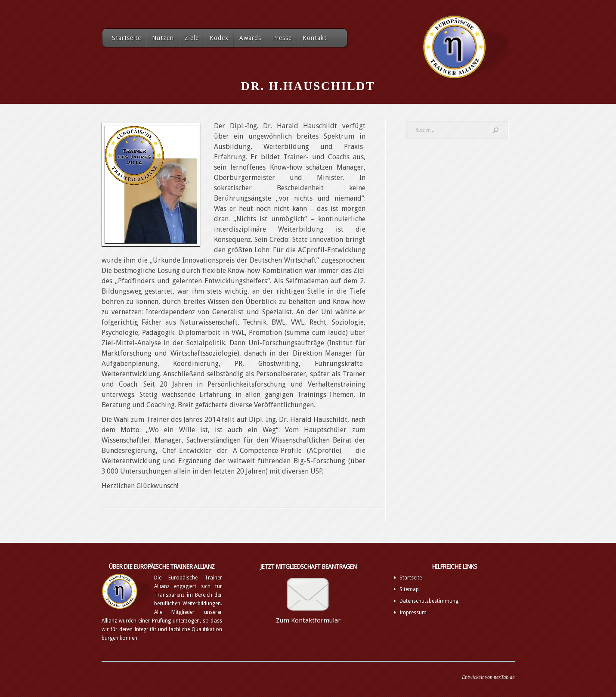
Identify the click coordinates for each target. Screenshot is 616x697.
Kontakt (315, 38)
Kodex (219, 38)
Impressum (413, 613)
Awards (250, 38)
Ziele (192, 38)
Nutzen (163, 38)
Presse (282, 38)
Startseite (127, 38)
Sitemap (409, 589)
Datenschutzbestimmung (429, 601)
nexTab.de (504, 677)
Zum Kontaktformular (308, 620)
